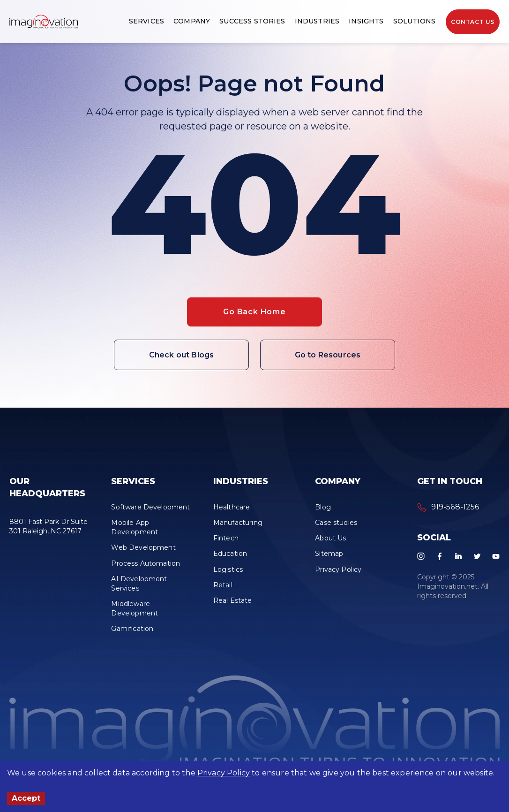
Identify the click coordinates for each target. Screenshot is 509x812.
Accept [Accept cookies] (26, 798)
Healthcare (232, 507)
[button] (44, 22)
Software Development (150, 507)
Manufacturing (238, 523)
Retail (223, 585)
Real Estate (233, 600)
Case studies (336, 523)
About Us (330, 538)
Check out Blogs (181, 355)
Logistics (228, 569)
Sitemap (329, 554)
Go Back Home (254, 312)
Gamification (132, 629)
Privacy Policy (224, 773)
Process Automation (146, 563)
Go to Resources (328, 355)
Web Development (143, 547)
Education (230, 554)
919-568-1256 (455, 507)
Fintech (226, 538)
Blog (323, 507)
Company (192, 21)
